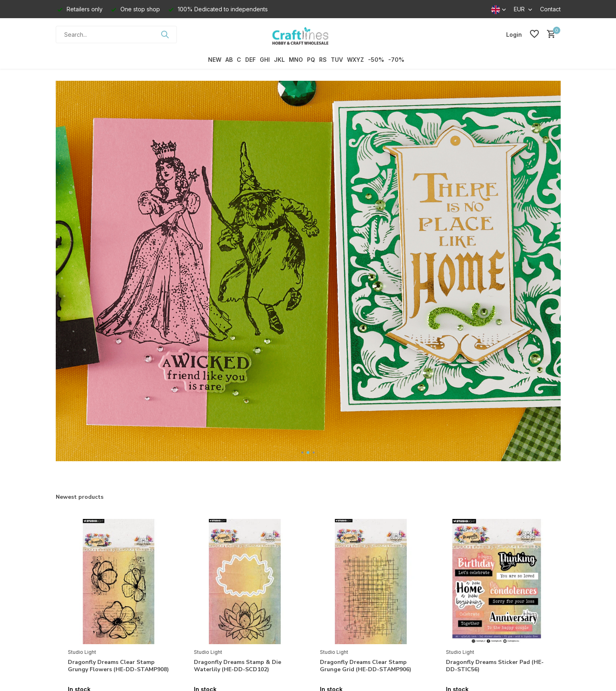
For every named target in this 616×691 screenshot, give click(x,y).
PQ (311, 60)
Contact (550, 9)
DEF (250, 60)
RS (323, 60)
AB (229, 60)
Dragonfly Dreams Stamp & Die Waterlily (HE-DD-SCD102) (238, 666)
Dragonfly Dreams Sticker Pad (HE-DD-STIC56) (495, 666)
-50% (376, 60)
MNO (296, 60)
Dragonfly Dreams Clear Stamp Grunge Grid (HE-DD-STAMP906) (366, 666)
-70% (396, 60)
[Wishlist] (534, 34)
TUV (337, 60)
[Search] (116, 35)
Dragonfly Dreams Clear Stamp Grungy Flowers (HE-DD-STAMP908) (118, 666)
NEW (215, 60)
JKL (279, 60)
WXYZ (355, 60)
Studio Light (82, 652)
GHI (265, 60)
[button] (302, 453)
